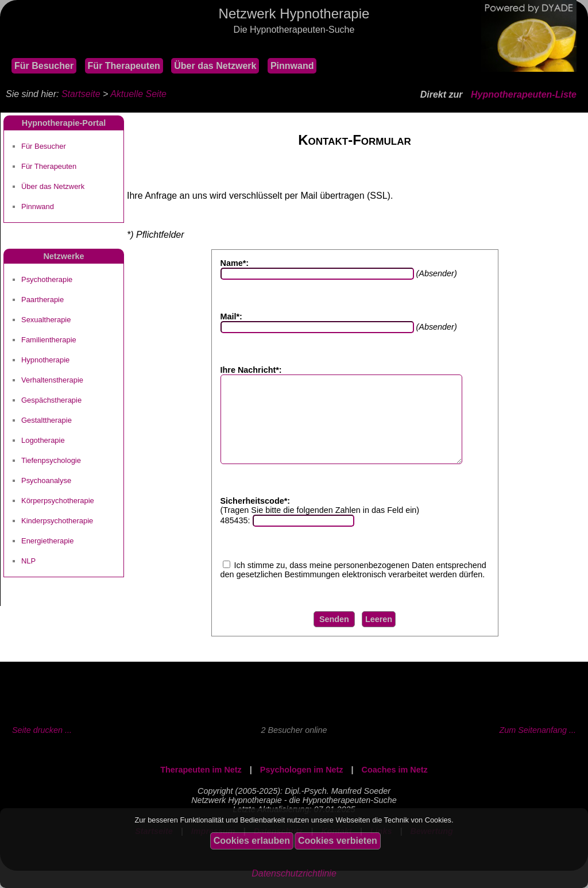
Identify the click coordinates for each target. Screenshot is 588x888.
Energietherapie (47, 541)
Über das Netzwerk (215, 66)
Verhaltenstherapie (52, 380)
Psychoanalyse (46, 480)
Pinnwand (292, 66)
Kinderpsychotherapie (57, 521)
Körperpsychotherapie (58, 501)
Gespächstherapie (51, 400)
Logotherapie (43, 440)
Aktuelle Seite (138, 94)
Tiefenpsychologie (51, 460)
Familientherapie (49, 340)
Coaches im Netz (395, 787)
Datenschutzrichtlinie (294, 873)
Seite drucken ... (42, 747)
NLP (28, 561)
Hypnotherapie (45, 360)
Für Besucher (44, 66)
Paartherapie (42, 300)
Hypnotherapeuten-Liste (524, 94)
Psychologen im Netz (302, 787)
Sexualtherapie (46, 320)
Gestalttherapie (47, 420)
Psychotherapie (47, 279)
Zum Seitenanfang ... (537, 747)
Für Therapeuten (124, 66)
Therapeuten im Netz (201, 787)
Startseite (81, 94)
